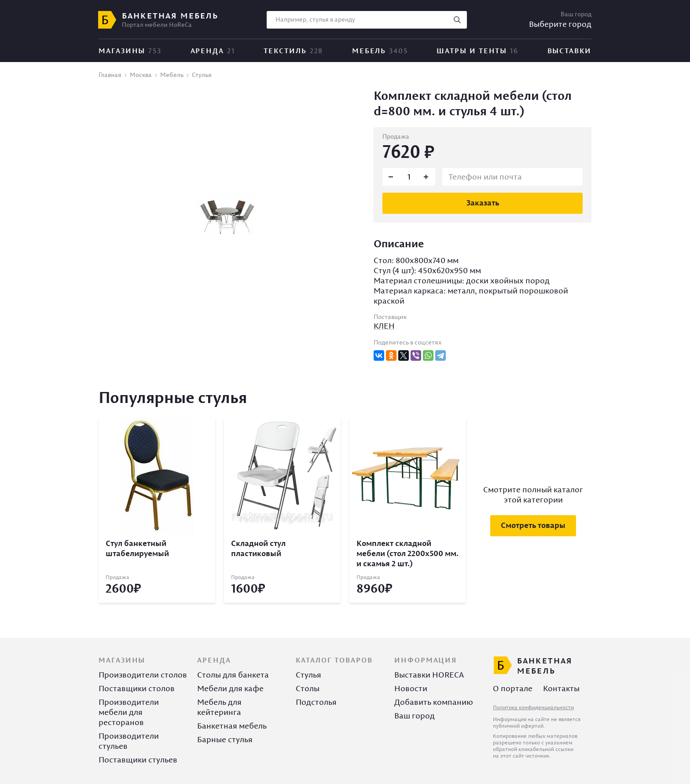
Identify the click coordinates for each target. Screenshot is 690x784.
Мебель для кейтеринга (219, 707)
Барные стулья (225, 739)
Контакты (561, 688)
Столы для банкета (233, 675)
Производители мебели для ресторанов (129, 712)
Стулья (308, 675)
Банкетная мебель (232, 726)
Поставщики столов (137, 688)
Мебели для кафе (230, 688)
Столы (308, 688)
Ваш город (415, 716)
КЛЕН (384, 326)
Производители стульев (129, 741)
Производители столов (143, 675)
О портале (513, 688)
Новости (411, 688)
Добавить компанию (434, 702)
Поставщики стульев (138, 760)
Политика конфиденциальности (533, 707)
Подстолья (316, 702)
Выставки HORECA (429, 675)
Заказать (483, 203)
